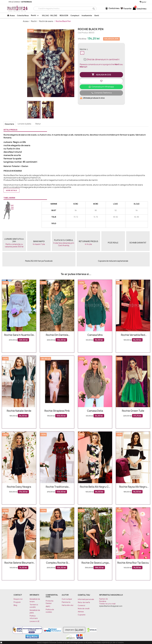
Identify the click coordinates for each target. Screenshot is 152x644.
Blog (15, 605)
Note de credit (84, 608)
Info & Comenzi (19, 2)
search (93, 9)
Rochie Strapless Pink (57, 411)
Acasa (11, 15)
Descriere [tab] (9, 124)
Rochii (35, 16)
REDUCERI (64, 15)
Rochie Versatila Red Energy (133, 335)
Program (17, 602)
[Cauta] (65, 9)
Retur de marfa (84, 602)
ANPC (48, 606)
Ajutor (143, 2)
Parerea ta (66, 602)
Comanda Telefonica (101, 93)
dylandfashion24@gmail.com (111, 606)
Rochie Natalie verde (19, 411)
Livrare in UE (35, 621)
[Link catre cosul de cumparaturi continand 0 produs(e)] (134, 9)
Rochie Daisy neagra (19, 487)
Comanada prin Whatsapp (101, 87)
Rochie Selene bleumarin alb (19, 563)
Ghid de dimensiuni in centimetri (101, 59)
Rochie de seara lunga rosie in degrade (95, 563)
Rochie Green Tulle (133, 411)
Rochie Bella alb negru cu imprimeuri (95, 487)
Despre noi (18, 599)
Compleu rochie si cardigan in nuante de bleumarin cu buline (57, 563)
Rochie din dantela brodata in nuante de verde (57, 335)
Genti (97, 15)
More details (11, 190)
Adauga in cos (101, 75)
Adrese (81, 612)
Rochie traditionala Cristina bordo (57, 487)
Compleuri (75, 15)
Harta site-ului (67, 605)
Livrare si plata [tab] (24, 124)
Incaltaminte (87, 15)
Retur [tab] (38, 124)
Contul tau (84, 595)
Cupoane (82, 615)
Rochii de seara (46, 21)
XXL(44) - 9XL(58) (50, 15)
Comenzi (81, 605)
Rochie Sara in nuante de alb (19, 335)
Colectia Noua (23, 15)
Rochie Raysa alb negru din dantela (133, 487)
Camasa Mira (95, 335)
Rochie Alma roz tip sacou (133, 563)
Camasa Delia (95, 411)
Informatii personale (86, 599)
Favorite (126, 9)
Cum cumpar (67, 599)
